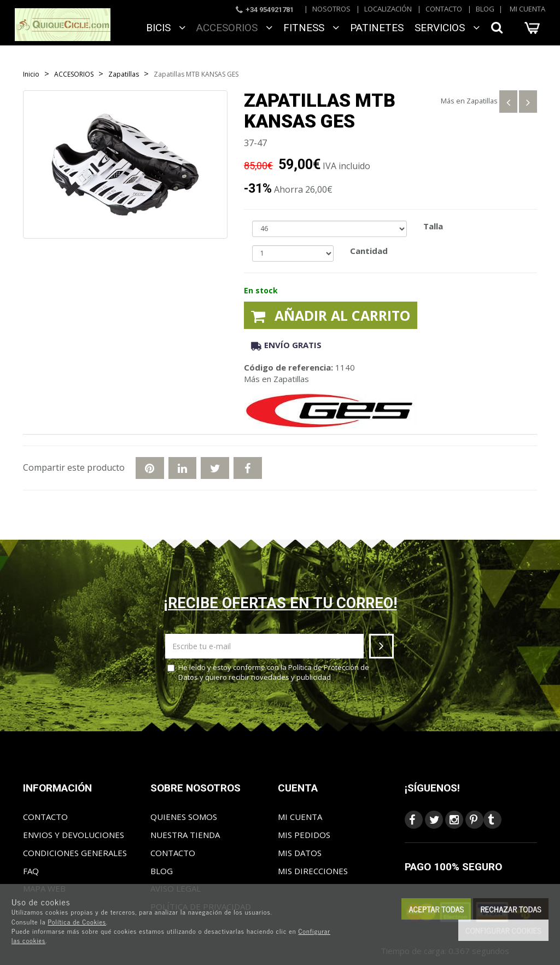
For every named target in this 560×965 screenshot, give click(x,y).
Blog (485, 9)
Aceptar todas (436, 909)
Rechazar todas (511, 909)
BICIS (166, 28)
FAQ (31, 871)
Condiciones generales (75, 853)
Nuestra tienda (185, 835)
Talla (433, 226)
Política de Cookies (77, 922)
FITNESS (311, 28)
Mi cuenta (527, 9)
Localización (388, 9)
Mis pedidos (304, 835)
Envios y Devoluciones (74, 835)
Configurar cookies (503, 930)
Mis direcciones (313, 871)
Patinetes (377, 28)
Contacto (444, 9)
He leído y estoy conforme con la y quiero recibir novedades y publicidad (268, 672)
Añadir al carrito (331, 315)
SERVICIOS (447, 28)
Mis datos (300, 853)
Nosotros (331, 9)
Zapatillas (482, 101)
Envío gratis (286, 345)
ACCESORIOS (234, 28)
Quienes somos (184, 817)
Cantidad (369, 251)
